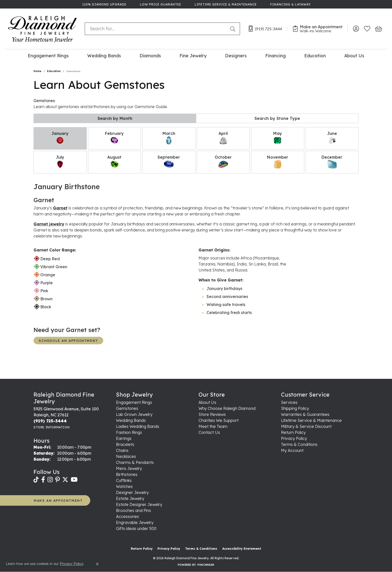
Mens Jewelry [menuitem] (129, 468)
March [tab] (169, 138)
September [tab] (169, 162)
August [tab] (114, 162)
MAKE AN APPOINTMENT (58, 500)
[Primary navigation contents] (196, 55)
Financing (275, 56)
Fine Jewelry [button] (193, 56)
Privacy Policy (294, 438)
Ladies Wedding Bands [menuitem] (138, 426)
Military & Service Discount (306, 426)
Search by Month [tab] (115, 118)
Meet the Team (213, 426)
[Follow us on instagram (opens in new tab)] (50, 480)
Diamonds (150, 56)
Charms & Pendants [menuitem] (135, 462)
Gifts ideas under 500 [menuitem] (136, 528)
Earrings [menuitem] (124, 438)
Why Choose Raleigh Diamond (227, 408)
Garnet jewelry (49, 224)
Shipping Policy (295, 408)
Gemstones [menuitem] (127, 408)
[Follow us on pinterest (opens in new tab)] (57, 480)
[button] (356, 29)
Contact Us (209, 432)
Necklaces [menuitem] (126, 456)
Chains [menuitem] (122, 450)
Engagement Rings (48, 56)
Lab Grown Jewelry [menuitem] (134, 414)
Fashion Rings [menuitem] (129, 432)
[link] (104, 4)
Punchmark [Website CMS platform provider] (206, 565)
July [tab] (60, 162)
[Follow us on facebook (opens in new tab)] (43, 480)
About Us (354, 56)
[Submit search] (234, 29)
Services (289, 402)
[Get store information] (51, 427)
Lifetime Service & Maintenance (311, 420)
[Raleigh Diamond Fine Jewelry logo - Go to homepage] (42, 29)
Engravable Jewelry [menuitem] (135, 522)
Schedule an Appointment (68, 340)
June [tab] (332, 138)
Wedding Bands (104, 56)
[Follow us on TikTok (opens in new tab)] (36, 480)
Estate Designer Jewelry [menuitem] (139, 504)
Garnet (60, 208)
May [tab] (277, 138)
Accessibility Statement (242, 549)
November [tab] (278, 162)
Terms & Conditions (299, 444)
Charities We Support (218, 420)
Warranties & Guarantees (305, 414)
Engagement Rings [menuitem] (134, 402)
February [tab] (114, 138)
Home (37, 71)
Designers (236, 56)
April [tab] (223, 138)
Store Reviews (212, 414)
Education (315, 56)
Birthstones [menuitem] (127, 474)
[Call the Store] (50, 421)
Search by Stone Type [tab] (277, 118)
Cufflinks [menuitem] (124, 480)
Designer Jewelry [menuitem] (132, 492)
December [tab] (332, 162)
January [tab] (60, 138)
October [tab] (223, 162)
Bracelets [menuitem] (125, 444)
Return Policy (293, 432)
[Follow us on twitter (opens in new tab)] (65, 480)
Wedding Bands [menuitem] (131, 420)
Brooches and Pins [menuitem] (133, 510)
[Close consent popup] (97, 564)
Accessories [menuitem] (127, 516)
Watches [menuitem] (124, 486)
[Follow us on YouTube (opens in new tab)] (74, 480)
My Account (292, 450)
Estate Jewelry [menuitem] (130, 498)
